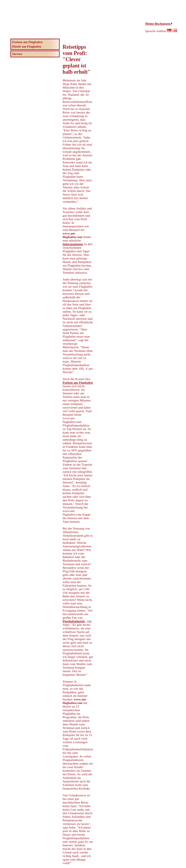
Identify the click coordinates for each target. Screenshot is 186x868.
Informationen (73, 244)
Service (17, 54)
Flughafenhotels (74, 621)
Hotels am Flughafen (27, 46)
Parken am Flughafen (78, 382)
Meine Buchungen (158, 23)
